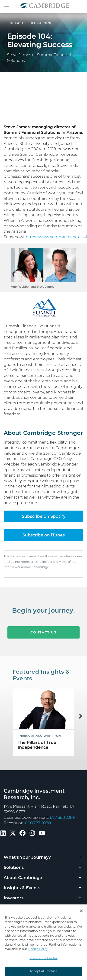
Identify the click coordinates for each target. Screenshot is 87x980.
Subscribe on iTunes (44, 535)
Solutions (14, 868)
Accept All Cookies (43, 971)
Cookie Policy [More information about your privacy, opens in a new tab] (38, 949)
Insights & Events (22, 888)
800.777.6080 (38, 823)
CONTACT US (43, 637)
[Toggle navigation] (6, 6)
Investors (14, 898)
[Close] (81, 911)
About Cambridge (23, 878)
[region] (43, 942)
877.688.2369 (62, 817)
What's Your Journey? (27, 858)
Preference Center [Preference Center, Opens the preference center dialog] (43, 958)
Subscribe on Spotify (44, 516)
